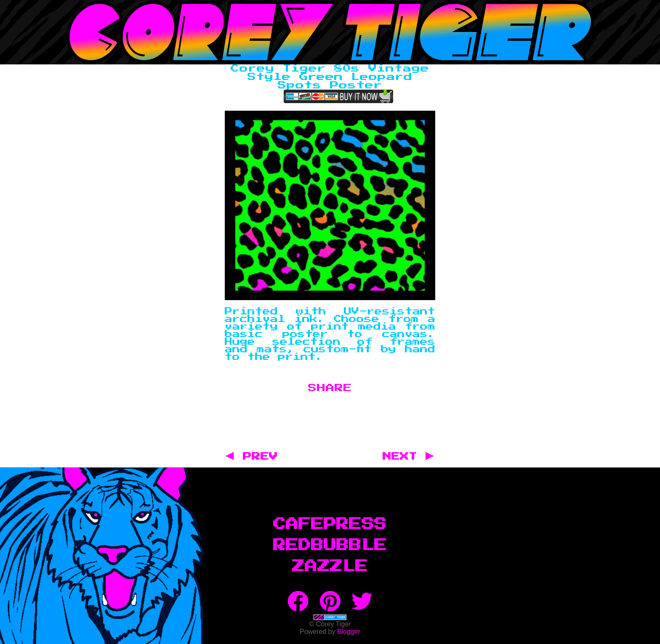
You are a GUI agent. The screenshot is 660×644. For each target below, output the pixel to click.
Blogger (349, 632)
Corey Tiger (330, 32)
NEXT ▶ (408, 457)
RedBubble (330, 546)
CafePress (330, 524)
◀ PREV (256, 457)
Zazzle (330, 567)
